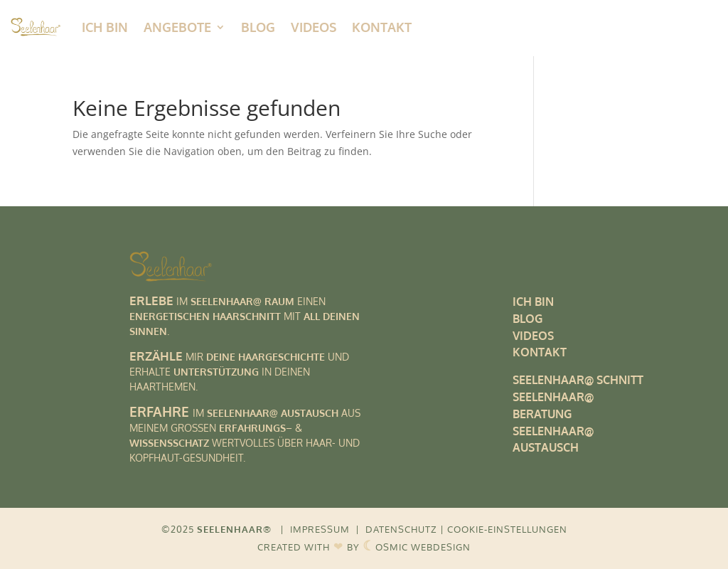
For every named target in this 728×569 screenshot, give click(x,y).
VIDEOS (533, 336)
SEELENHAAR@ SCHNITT (578, 380)
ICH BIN (105, 27)
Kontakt (382, 27)
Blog (258, 27)
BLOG (528, 319)
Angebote (177, 27)
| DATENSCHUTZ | (400, 529)
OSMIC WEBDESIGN (417, 547)
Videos (314, 27)
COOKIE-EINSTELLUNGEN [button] (507, 529)
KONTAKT (540, 352)
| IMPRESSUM (315, 529)
